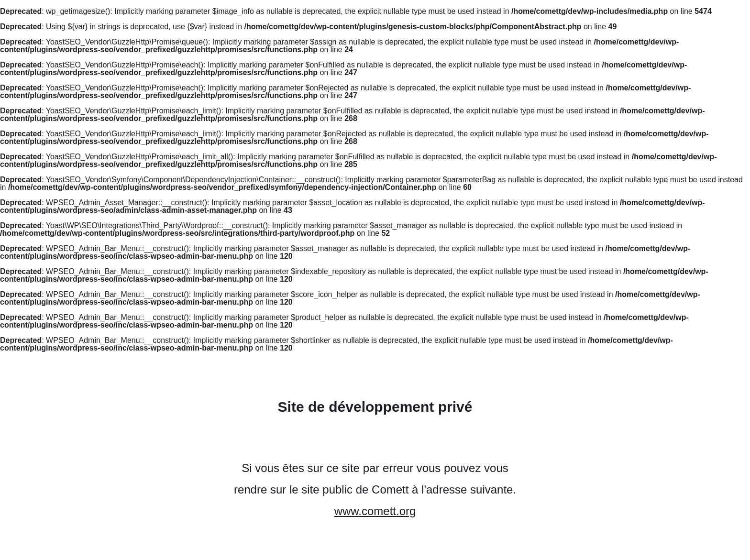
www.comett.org (375, 511)
